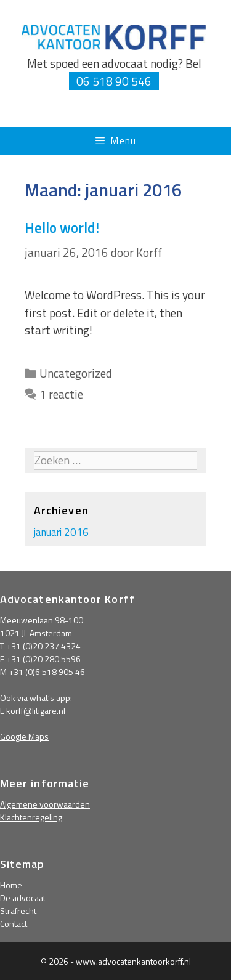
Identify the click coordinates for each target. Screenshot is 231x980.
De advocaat (23, 898)
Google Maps (24, 736)
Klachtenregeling (31, 817)
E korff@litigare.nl (33, 711)
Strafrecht (18, 911)
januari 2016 (61, 532)
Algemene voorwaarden (45, 804)
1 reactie (61, 394)
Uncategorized (76, 373)
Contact (14, 924)
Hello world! (62, 228)
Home (11, 885)
